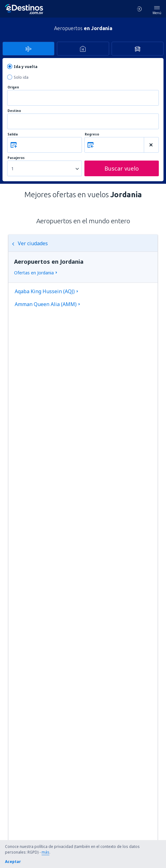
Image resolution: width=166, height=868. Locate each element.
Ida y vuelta (26, 67)
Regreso (92, 134)
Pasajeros (16, 158)
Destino (14, 111)
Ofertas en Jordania (34, 273)
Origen (13, 87)
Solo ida (21, 77)
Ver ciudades (30, 243)
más (45, 852)
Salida (13, 134)
